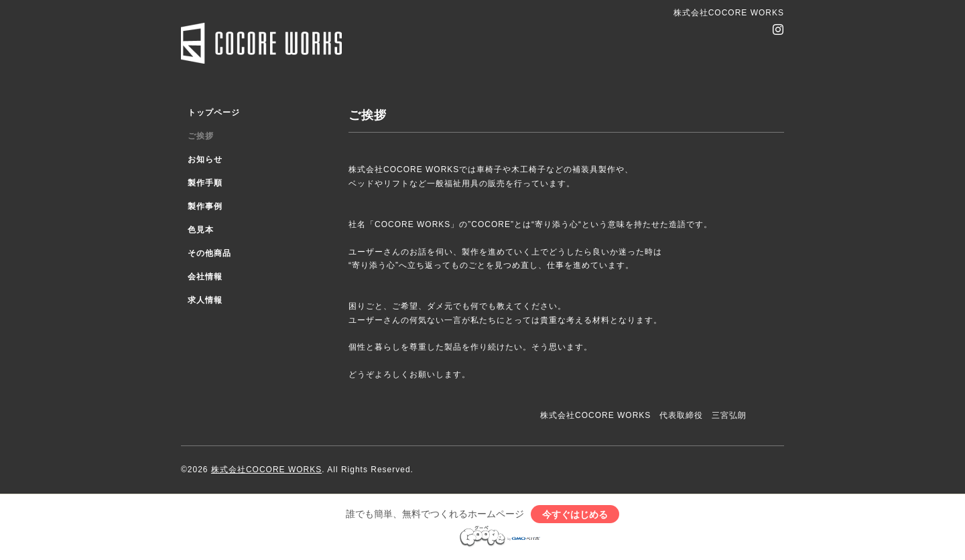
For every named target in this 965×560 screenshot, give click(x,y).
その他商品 (209, 253)
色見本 (201, 230)
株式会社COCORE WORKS (266, 470)
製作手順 (205, 183)
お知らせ (205, 159)
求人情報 (205, 300)
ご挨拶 (201, 136)
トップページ (214, 113)
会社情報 (205, 277)
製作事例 (205, 206)
